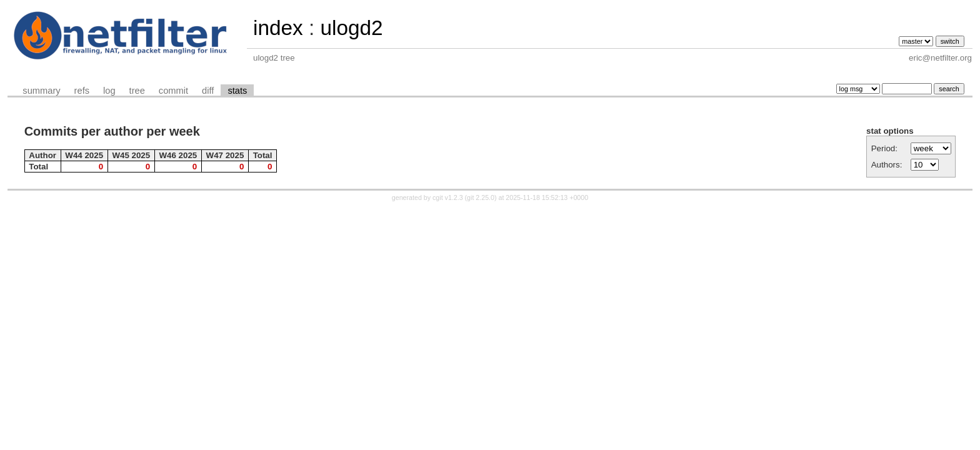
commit (173, 91)
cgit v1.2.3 (448, 197)
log (109, 91)
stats (237, 91)
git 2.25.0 (481, 197)
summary (41, 91)
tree (137, 91)
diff (208, 91)
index (278, 28)
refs (82, 91)
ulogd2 (351, 28)
